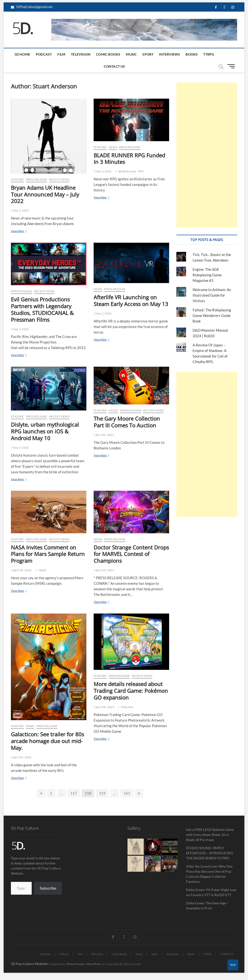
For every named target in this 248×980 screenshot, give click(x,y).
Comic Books (108, 54)
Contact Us (114, 66)
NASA (42, 570)
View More (24, 231)
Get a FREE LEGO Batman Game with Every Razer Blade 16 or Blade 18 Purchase (210, 835)
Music (131, 54)
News (113, 147)
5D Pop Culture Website (30, 964)
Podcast (44, 54)
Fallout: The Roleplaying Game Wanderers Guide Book (212, 315)
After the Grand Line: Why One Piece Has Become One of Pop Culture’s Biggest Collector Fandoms (209, 874)
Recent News (59, 179)
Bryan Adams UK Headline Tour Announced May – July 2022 (45, 194)
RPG (141, 171)
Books (192, 54)
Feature (17, 179)
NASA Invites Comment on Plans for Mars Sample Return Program (48, 554)
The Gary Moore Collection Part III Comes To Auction (127, 422)
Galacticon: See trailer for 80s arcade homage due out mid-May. (47, 741)
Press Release (37, 179)
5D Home (22, 54)
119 (103, 792)
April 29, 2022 (104, 570)
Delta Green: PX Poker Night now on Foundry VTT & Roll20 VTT (211, 892)
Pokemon (127, 707)
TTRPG (209, 54)
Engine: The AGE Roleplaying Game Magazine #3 (207, 275)
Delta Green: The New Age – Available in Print (207, 906)
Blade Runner (128, 171)
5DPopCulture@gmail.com (32, 7)
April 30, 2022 (104, 435)
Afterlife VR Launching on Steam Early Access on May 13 (131, 300)
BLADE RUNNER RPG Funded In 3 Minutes (129, 159)
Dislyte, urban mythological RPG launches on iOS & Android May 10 (45, 431)
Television (81, 54)
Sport (148, 54)
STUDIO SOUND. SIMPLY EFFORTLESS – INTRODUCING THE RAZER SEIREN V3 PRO (210, 853)
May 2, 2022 (103, 313)
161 (127, 792)
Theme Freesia (75, 964)
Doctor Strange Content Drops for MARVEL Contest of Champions (131, 554)
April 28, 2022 (104, 707)
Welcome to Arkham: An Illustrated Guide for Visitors (212, 295)
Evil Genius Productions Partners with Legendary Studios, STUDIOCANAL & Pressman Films (42, 309)
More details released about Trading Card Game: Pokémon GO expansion (131, 691)
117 (74, 792)
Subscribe (48, 888)
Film (61, 54)
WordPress (94, 964)
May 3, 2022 (20, 210)
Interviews (169, 54)
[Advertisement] (207, 155)
